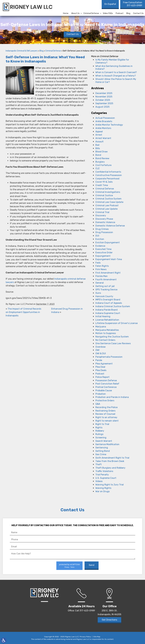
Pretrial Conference (106, 387)
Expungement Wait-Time (109, 259)
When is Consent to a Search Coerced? (116, 72)
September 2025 (104, 103)
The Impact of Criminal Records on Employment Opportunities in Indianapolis (23, 312)
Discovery (101, 215)
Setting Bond (103, 451)
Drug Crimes (102, 229)
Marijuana (101, 327)
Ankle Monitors (103, 128)
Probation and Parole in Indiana (112, 397)
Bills (98, 148)
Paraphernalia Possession (109, 357)
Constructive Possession (109, 175)
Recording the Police (106, 407)
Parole (99, 360)
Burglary (100, 162)
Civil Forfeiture (103, 165)
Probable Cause (104, 390)
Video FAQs (108, 13)
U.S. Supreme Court (106, 478)
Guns (98, 293)
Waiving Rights (103, 488)
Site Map (97, 637)
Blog (128, 13)
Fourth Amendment (106, 280)
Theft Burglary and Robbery (110, 468)
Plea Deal (100, 367)
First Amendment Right (108, 273)
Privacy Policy (85, 637)
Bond (98, 155)
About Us (75, 13)
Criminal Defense (91, 13)
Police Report (102, 377)
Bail (97, 145)
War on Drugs (103, 491)
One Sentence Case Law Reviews (113, 343)
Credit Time (102, 185)
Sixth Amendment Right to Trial (112, 458)
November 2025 (104, 97)
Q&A (98, 404)
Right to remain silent (107, 421)
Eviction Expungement (108, 242)
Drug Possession (104, 232)
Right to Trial (102, 424)
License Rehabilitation (107, 320)
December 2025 (104, 93)
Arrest (99, 135)
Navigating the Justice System (112, 337)
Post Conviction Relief (107, 384)
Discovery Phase (104, 219)
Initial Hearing (103, 316)
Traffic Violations (104, 471)
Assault (99, 142)
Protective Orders (105, 401)
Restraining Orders (105, 411)
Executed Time (103, 249)
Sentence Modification (107, 444)
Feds (98, 263)
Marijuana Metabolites (107, 330)
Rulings (99, 434)
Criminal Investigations (108, 192)
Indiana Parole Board (106, 310)
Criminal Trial (102, 212)
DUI (97, 236)
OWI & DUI (101, 353)
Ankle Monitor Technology (109, 125)
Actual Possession (105, 118)
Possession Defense (106, 380)
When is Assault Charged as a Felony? (116, 76)
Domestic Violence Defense (110, 226)
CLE (97, 168)
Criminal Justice (104, 195)
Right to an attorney (106, 417)
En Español (110, 4)
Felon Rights (102, 266)
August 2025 (102, 107)
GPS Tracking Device (106, 290)
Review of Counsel (105, 414)
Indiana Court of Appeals (109, 303)
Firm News (101, 269)
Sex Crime (101, 454)
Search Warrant (104, 441)
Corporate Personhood (107, 179)
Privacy (67, 567)
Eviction (100, 239)
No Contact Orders (105, 340)
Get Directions (109, 620)
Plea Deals (101, 370)
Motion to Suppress (106, 333)
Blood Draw (102, 152)
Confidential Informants (108, 172)
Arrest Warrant (103, 138)
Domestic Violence (105, 222)
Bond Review (102, 158)
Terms (72, 567)
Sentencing (102, 448)
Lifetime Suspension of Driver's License (117, 323)
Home (66, 13)
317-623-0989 (133, 4)
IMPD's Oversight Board (108, 300)
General (100, 283)
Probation (101, 394)
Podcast (120, 13)
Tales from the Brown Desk (110, 461)
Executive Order (104, 253)
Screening (101, 438)
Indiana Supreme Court (108, 313)
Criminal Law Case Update (109, 202)
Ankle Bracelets (104, 121)
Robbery (100, 431)
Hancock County (104, 296)
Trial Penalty (102, 475)
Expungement (103, 256)
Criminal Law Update (106, 209)
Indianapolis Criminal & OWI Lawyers (22, 51)
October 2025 (103, 100)
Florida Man (102, 276)
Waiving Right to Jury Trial (110, 485)
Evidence (100, 246)
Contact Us (138, 13)
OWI (97, 350)
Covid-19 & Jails (104, 182)
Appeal (99, 132)
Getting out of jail (105, 286)
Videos (99, 481)
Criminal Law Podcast (107, 205)
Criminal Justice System (108, 199)
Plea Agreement (104, 364)
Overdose (100, 347)
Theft (99, 464)
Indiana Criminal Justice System (113, 306)
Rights (99, 428)
